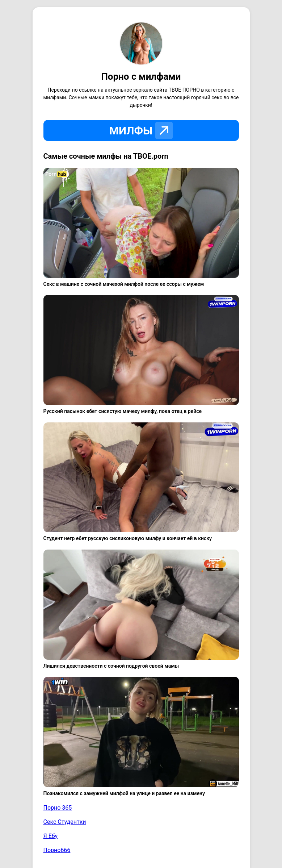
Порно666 (57, 850)
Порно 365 (58, 808)
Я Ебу (51, 836)
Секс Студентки (65, 822)
